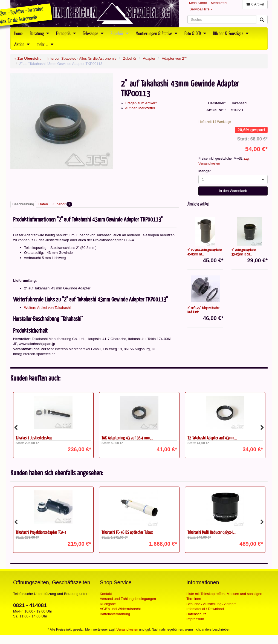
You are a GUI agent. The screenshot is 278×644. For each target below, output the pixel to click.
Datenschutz (196, 614)
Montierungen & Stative (157, 33)
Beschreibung (23, 204)
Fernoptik (66, 33)
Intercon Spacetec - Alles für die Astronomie (82, 58)
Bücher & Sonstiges (231, 33)
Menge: (205, 171)
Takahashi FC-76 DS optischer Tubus (127, 532)
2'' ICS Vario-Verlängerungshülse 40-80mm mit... (205, 252)
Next (262, 428)
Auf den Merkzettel (140, 108)
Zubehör (120, 33)
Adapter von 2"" (174, 58)
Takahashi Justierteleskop (34, 438)
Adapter (149, 58)
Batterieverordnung (115, 614)
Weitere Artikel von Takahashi (47, 308)
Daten (43, 204)
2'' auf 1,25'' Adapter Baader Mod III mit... (203, 310)
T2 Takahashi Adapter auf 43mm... (212, 438)
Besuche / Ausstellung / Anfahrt (211, 604)
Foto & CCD (195, 33)
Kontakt (106, 594)
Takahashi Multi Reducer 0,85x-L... (212, 532)
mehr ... (45, 44)
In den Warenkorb (233, 191)
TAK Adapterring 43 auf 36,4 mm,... (127, 438)
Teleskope (93, 33)
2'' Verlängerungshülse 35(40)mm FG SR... (244, 252)
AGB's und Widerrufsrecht (120, 609)
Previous (16, 428)
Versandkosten (127, 629)
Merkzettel (219, 3)
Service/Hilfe (201, 9)
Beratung (39, 33)
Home (18, 33)
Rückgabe (108, 604)
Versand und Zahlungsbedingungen (128, 599)
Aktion (22, 44)
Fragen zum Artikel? (141, 103)
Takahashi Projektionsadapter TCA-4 (41, 532)
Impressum (195, 619)
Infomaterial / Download (205, 609)
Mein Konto (198, 3)
